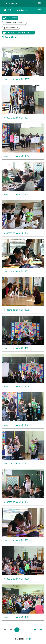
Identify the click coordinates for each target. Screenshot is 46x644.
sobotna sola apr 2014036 (17, 156)
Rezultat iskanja (18, 10)
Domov (5, 10)
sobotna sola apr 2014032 (17, 310)
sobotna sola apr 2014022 (17, 617)
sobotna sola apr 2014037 (17, 79)
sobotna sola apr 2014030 (17, 387)
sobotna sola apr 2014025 (17, 540)
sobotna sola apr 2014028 (17, 463)
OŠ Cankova (10, 3)
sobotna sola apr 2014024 (17, 502)
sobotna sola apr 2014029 (17, 348)
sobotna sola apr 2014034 (17, 233)
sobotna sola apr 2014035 (17, 118)
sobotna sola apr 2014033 (17, 195)
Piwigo (28, 639)
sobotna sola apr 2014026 (17, 579)
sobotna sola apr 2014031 (17, 271)
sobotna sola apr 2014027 (17, 425)
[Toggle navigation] (39, 3)
